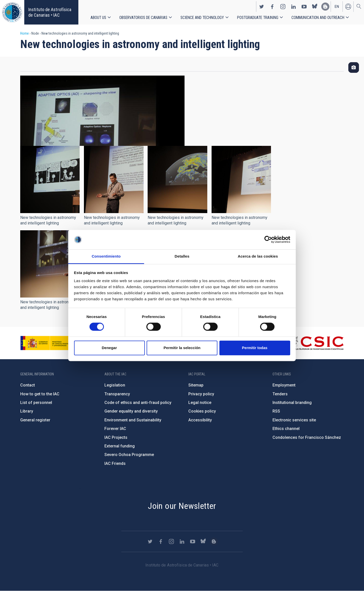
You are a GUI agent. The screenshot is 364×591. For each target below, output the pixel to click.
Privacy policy (201, 394)
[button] (50, 179)
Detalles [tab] (182, 256)
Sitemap (196, 385)
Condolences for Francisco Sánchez (307, 437)
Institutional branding (292, 403)
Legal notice (200, 403)
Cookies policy (202, 411)
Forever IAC (115, 429)
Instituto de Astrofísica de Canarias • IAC (50, 12)
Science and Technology (202, 18)
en (337, 7)
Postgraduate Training (258, 18)
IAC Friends (115, 463)
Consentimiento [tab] (106, 256)
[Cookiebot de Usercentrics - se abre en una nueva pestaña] (268, 240)
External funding (120, 446)
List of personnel (36, 403)
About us (98, 18)
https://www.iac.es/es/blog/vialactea (325, 7)
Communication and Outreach (318, 18)
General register (35, 420)
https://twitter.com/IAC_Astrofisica (262, 7)
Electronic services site (294, 420)
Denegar (109, 348)
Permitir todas (255, 348)
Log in (348, 7)
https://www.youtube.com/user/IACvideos (304, 7)
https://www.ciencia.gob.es (48, 343)
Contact (28, 385)
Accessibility (200, 420)
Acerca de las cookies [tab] (258, 256)
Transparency (117, 394)
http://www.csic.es (316, 343)
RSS (276, 411)
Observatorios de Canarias (143, 18)
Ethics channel (286, 429)
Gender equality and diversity (131, 411)
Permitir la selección (182, 348)
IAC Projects (116, 437)
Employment (284, 385)
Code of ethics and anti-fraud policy (138, 403)
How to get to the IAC (40, 394)
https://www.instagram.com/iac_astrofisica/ (283, 7)
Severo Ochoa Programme (129, 455)
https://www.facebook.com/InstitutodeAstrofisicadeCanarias (272, 7)
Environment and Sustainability (133, 420)
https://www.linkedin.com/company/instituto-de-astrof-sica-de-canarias (293, 7)
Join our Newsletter (182, 506)
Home (25, 33)
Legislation (115, 385)
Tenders (280, 394)
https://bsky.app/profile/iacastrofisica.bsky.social (315, 7)
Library (27, 411)
